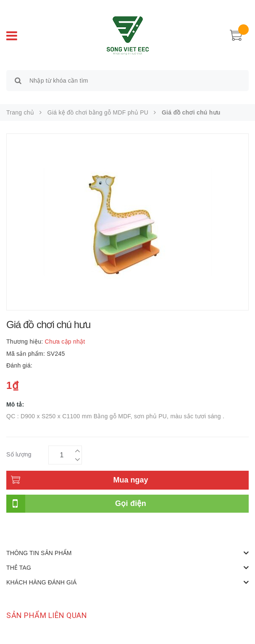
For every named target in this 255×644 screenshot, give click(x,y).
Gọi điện (131, 503)
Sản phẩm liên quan (47, 615)
